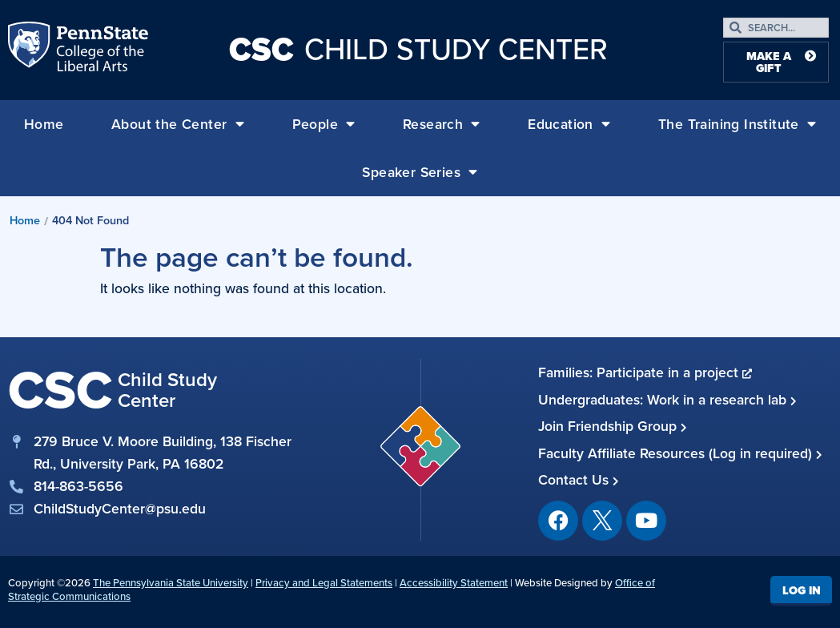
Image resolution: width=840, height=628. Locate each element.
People (324, 124)
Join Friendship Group (613, 426)
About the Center (178, 124)
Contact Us (579, 480)
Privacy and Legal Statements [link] (324, 583)
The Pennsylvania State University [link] (171, 583)
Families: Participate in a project (645, 372)
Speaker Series (420, 172)
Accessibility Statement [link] (454, 583)
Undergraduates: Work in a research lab (667, 400)
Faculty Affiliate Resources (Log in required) (680, 453)
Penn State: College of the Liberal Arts (100, 50)
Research (442, 124)
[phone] (152, 486)
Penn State (30, 50)
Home (44, 124)
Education (569, 124)
